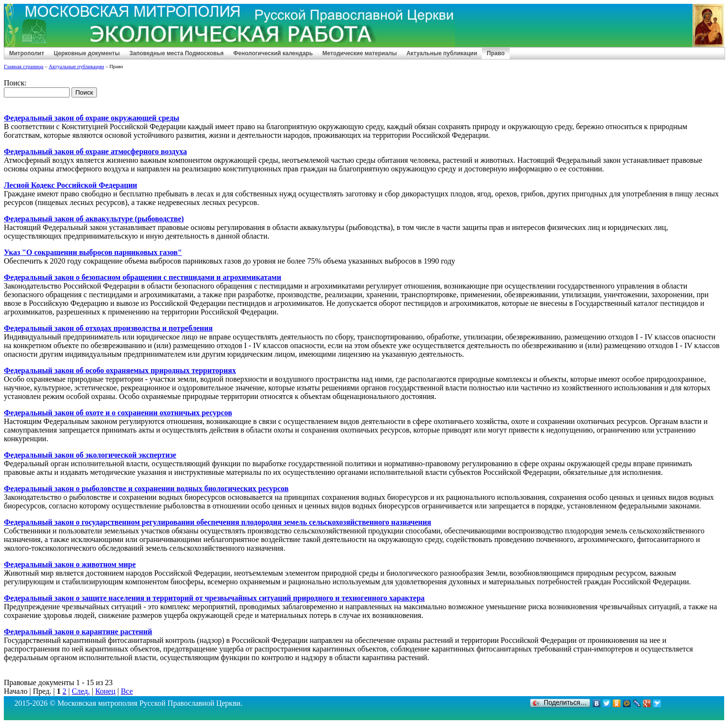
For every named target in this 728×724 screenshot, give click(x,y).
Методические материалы (360, 53)
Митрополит (27, 53)
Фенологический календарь (273, 53)
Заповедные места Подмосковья (176, 53)
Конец (105, 691)
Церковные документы (87, 53)
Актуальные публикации (442, 53)
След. (81, 691)
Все (127, 691)
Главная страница (24, 66)
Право (495, 53)
